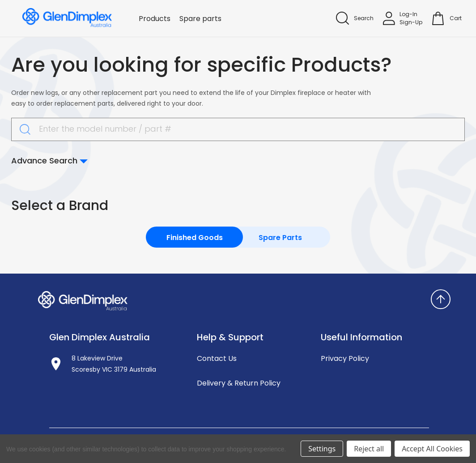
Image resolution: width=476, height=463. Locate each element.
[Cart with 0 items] (456, 18)
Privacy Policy (345, 358)
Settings (322, 449)
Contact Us (217, 358)
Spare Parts (280, 238)
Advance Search (49, 161)
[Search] (355, 18)
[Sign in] (403, 18)
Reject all (369, 449)
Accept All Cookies (432, 449)
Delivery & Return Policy (239, 383)
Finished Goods (195, 238)
